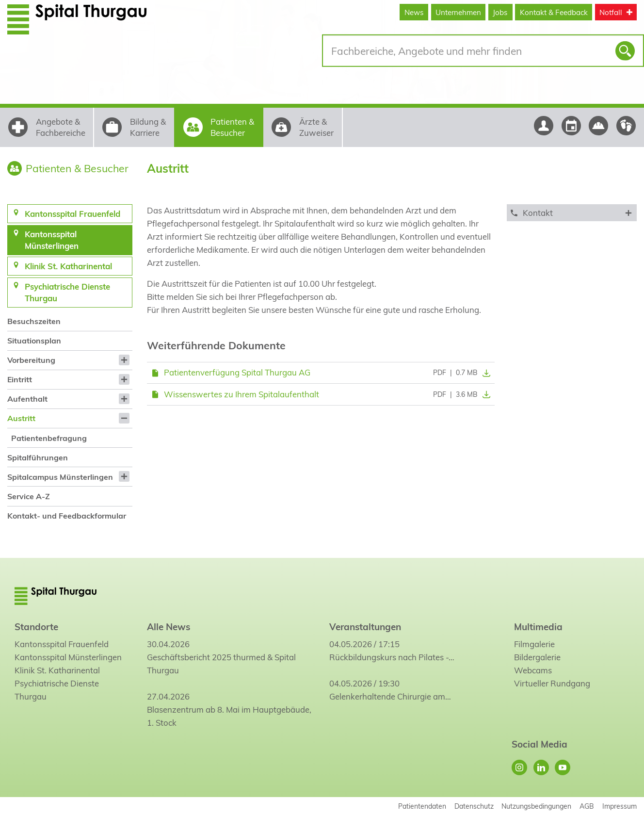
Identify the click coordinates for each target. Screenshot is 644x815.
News (414, 12)
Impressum (620, 806)
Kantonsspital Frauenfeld (62, 644)
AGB (587, 806)
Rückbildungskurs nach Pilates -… (392, 657)
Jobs (500, 12)
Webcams (533, 670)
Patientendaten (422, 806)
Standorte (36, 627)
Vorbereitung (31, 360)
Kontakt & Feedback (554, 12)
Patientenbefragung (49, 438)
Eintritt (20, 379)
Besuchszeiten (34, 321)
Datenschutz (474, 806)
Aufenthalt (27, 399)
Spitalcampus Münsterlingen (60, 477)
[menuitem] (70, 321)
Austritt (21, 418)
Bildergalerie (537, 657)
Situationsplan (34, 341)
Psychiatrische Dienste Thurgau (57, 690)
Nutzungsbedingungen (536, 806)
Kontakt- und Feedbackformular (67, 516)
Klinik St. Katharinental (57, 670)
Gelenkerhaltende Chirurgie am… (390, 696)
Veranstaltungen (365, 627)
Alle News (169, 627)
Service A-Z (29, 496)
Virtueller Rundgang (552, 683)
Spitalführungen (38, 457)
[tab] (572, 213)
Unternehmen (458, 12)
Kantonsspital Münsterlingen (68, 657)
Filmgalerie (534, 644)
